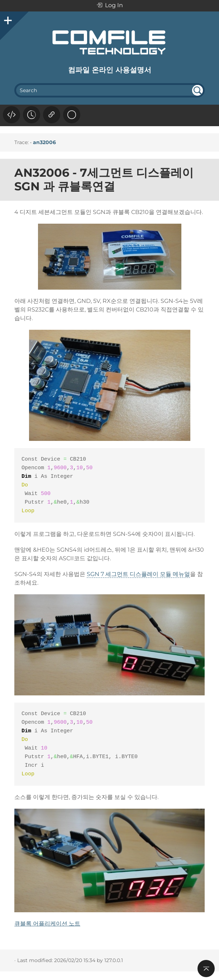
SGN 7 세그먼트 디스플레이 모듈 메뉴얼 (138, 574)
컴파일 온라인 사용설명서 (110, 70)
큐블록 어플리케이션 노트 (47, 924)
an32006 (44, 142)
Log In (110, 6)
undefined (197, 90)
